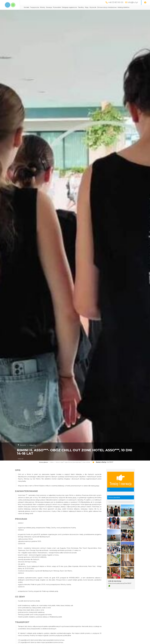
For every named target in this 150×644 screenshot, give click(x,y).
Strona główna (43, 462)
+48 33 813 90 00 (116, 2)
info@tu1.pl (133, 2)
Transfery (95, 7)
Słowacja (63, 7)
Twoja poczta (49, 7)
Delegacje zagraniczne (84, 7)
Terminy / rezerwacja (121, 480)
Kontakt (41, 7)
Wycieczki (107, 7)
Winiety (57, 7)
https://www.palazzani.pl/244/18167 (120, 583)
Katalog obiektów (138, 7)
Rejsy (101, 7)
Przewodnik (71, 7)
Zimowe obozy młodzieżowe (121, 7)
